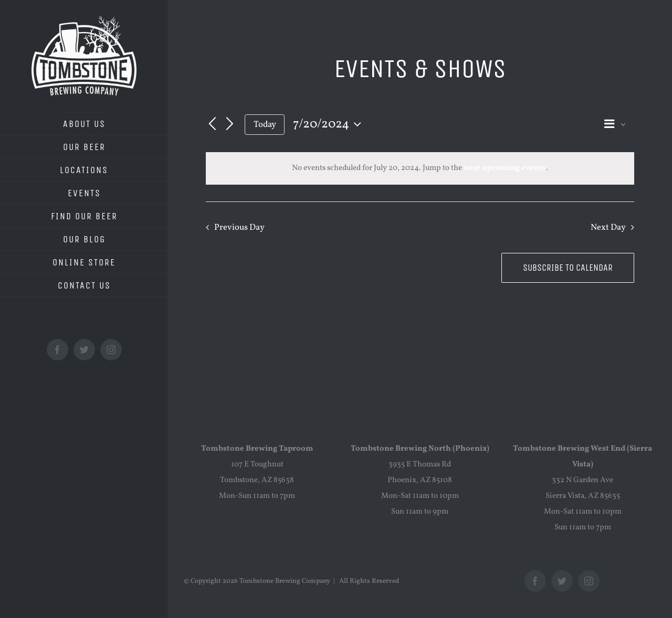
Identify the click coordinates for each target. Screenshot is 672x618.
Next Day (608, 227)
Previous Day (239, 227)
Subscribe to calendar (568, 268)
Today (265, 125)
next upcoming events (505, 168)
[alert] (420, 168)
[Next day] (230, 124)
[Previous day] (212, 124)
